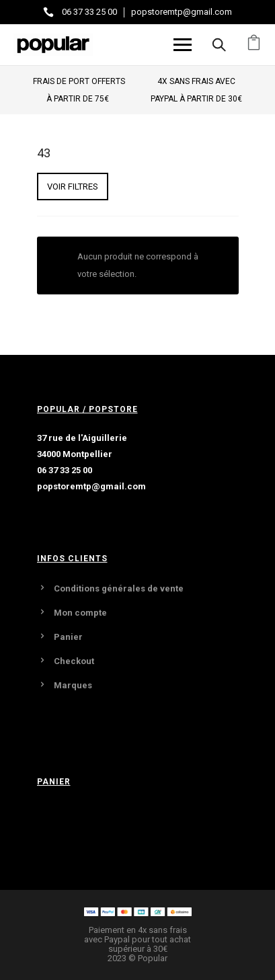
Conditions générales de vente (119, 588)
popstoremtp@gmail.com (182, 12)
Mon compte (80, 613)
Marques (73, 685)
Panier (68, 637)
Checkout (74, 661)
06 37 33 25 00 (89, 12)
